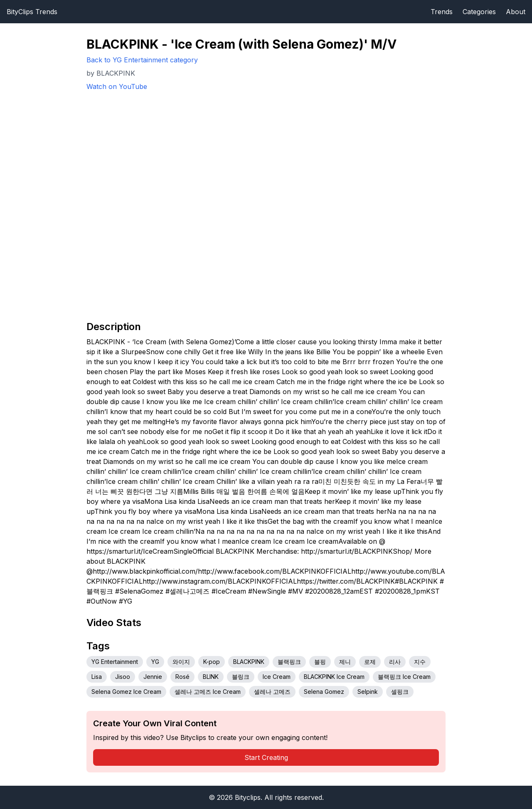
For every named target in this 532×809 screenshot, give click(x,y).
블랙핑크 (289, 662)
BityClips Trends (32, 12)
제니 (345, 662)
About (516, 12)
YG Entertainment (115, 662)
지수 (420, 662)
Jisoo (123, 677)
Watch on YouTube (117, 86)
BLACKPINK (249, 662)
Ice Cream (277, 677)
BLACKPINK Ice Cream (334, 677)
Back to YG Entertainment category (142, 60)
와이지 (181, 662)
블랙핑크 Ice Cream (404, 677)
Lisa (97, 677)
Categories (479, 12)
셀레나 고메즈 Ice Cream (208, 692)
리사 (395, 662)
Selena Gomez (324, 692)
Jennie (153, 677)
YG (155, 662)
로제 (370, 662)
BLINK (211, 677)
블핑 (320, 662)
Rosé (182, 677)
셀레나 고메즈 (272, 692)
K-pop (212, 662)
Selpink (368, 692)
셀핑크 (400, 692)
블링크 (241, 677)
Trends (442, 12)
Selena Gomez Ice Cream (126, 692)
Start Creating (266, 757)
